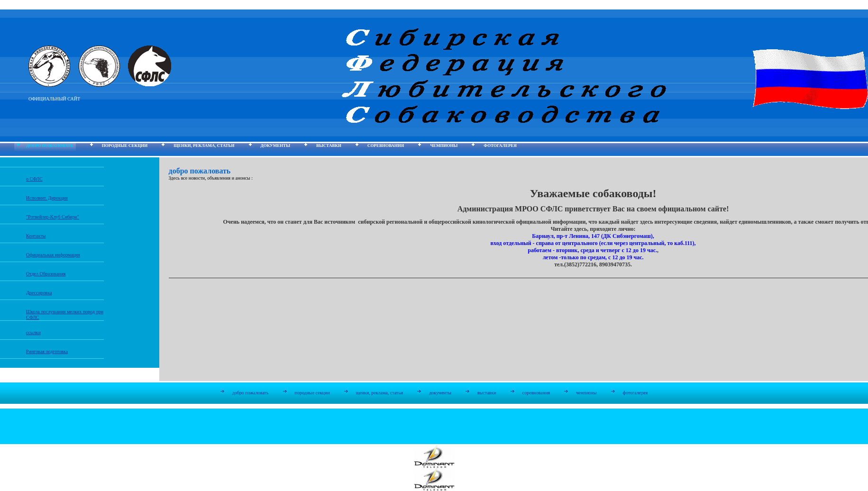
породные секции (125, 145)
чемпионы (444, 145)
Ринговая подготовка (47, 351)
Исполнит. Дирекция (47, 198)
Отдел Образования (46, 274)
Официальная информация (53, 255)
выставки (329, 145)
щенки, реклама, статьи (204, 145)
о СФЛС (34, 179)
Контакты (36, 236)
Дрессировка (39, 293)
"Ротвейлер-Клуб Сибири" (53, 217)
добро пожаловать (50, 145)
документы (275, 145)
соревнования (386, 145)
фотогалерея (500, 145)
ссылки (33, 332)
